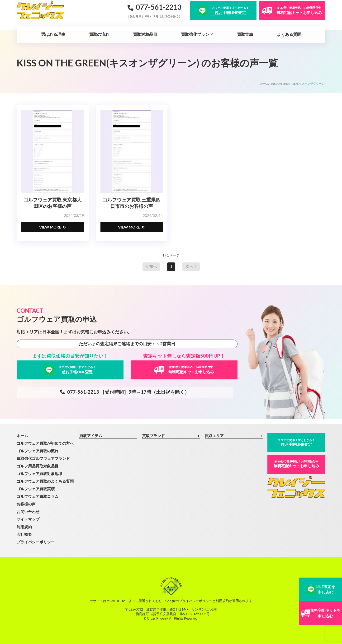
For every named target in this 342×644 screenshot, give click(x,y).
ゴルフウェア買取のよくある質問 (45, 481)
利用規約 (24, 527)
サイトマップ (28, 519)
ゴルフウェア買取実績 (36, 489)
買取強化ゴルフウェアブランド (43, 458)
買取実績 (245, 34)
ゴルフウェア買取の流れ (38, 451)
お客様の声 (26, 504)
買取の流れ (99, 34)
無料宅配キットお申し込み (296, 464)
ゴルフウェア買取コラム (38, 496)
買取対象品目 (145, 34)
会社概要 (24, 534)
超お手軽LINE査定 (296, 442)
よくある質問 (289, 34)
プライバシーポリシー (36, 542)
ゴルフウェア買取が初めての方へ (45, 443)
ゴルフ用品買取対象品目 (38, 466)
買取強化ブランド (197, 34)
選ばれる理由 (53, 34)
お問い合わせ (28, 511)
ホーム (265, 84)
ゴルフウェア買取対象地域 (39, 474)
